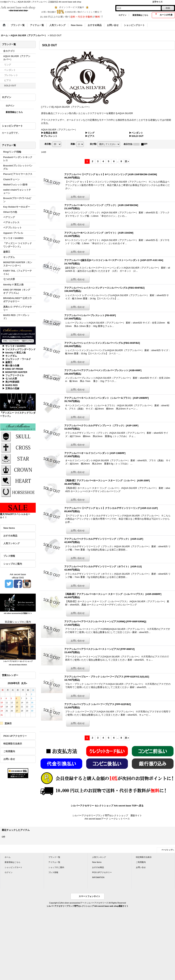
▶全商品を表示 (49, 133)
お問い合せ (9, 759)
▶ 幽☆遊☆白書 (11, 366)
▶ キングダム (10, 356)
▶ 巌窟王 (7, 362)
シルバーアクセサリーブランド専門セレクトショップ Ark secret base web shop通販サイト (87, 906)
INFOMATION (98, 877)
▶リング (90, 133)
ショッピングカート (13, 867)
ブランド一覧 (54, 857)
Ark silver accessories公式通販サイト (18, 613)
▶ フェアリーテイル (13, 375)
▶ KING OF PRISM (13, 369)
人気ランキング (12, 543)
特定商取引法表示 (13, 744)
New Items (9, 528)
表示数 (48, 144)
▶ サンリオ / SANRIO (14, 346)
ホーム (8, 857)
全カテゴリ (9, 51)
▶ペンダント (136, 133)
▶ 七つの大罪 (10, 379)
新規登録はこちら (140, 15)
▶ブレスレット (49, 136)
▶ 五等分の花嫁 (11, 388)
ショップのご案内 (13, 564)
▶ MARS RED (10, 385)
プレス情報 (9, 556)
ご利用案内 (9, 751)
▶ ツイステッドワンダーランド (19, 349)
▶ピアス (90, 136)
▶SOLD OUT (136, 136)
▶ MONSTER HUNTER (15, 372)
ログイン (122, 15)
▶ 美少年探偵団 (11, 382)
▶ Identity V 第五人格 (14, 353)
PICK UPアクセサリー (15, 736)
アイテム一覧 (54, 862)
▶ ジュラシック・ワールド (17, 359)
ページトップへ (168, 850)
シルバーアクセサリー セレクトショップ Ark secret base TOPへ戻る (107, 806)
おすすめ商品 (10, 536)
